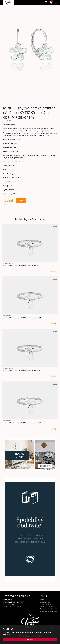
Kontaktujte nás (45, 602)
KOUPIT (21, 200)
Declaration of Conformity (48, 611)
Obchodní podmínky (47, 607)
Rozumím (30, 639)
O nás (42, 600)
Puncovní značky (9, 604)
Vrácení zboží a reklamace (12, 607)
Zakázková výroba (46, 604)
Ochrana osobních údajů (48, 609)
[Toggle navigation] (56, 3)
